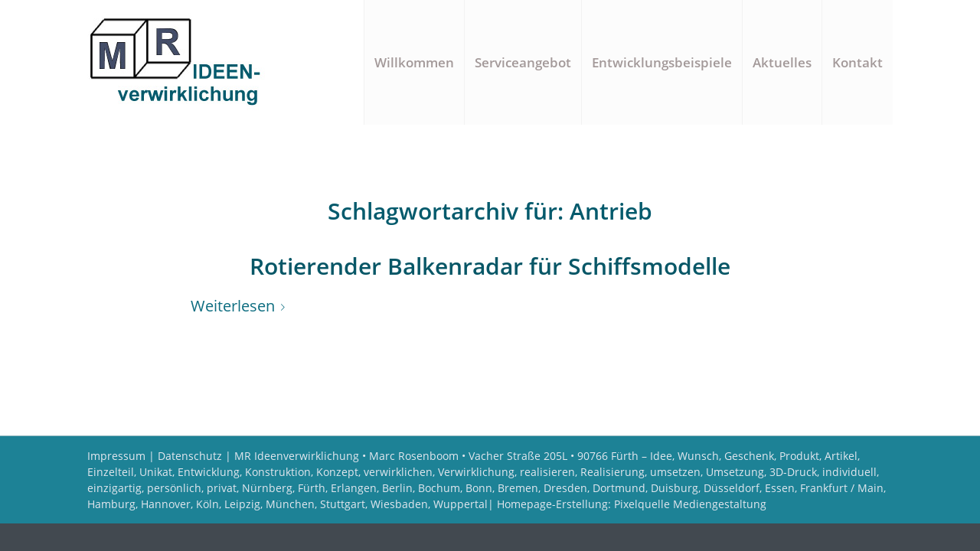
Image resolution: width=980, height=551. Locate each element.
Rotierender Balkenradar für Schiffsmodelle (490, 266)
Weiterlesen (241, 306)
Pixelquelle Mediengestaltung (690, 504)
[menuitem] (414, 62)
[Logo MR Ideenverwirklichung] (181, 62)
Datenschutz (190, 456)
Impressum (116, 456)
